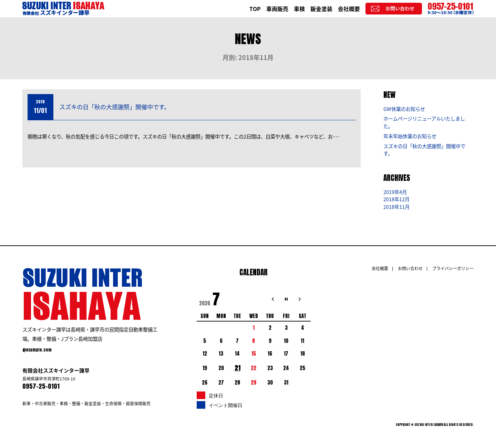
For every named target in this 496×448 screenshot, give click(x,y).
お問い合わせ (410, 268)
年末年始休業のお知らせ (410, 136)
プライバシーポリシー (453, 268)
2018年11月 (396, 207)
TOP (255, 9)
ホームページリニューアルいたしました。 (424, 122)
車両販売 (277, 9)
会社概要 (349, 9)
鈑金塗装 (321, 9)
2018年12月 (396, 199)
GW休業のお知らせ (404, 109)
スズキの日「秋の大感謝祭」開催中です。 (115, 107)
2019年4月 (395, 192)
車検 (299, 9)
